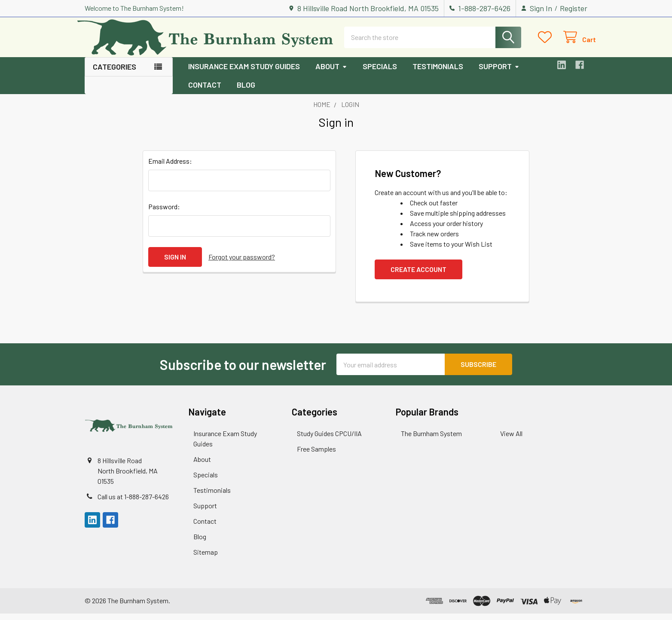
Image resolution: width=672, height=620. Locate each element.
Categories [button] (115, 73)
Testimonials (438, 73)
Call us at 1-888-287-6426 (133, 503)
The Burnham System (431, 440)
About (331, 73)
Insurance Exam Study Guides (244, 73)
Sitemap (206, 558)
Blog (246, 92)
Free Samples (316, 455)
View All (511, 440)
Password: (164, 213)
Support (499, 73)
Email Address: (170, 168)
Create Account (418, 276)
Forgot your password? (242, 264)
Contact (205, 92)
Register (574, 8)
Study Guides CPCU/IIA (329, 440)
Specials (380, 73)
